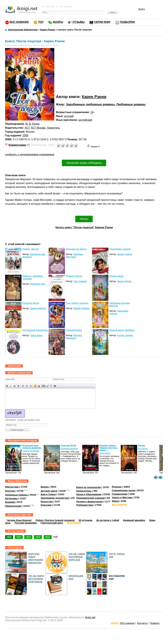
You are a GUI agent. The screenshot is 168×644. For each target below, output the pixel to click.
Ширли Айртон (38, 308)
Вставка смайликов (35, 386)
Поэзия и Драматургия (89, 502)
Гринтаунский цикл (52, 523)
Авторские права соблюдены (84, 163)
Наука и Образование (89, 494)
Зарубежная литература (55, 498)
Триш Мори (36, 335)
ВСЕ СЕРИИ (74, 523)
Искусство (47, 502)
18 (92, 112)
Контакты (142, 623)
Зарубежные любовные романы (90, 104)
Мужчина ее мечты (76, 249)
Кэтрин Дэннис (125, 335)
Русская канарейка (26, 523)
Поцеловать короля (120, 249)
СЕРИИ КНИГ (102, 22)
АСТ (27, 128)
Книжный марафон (134, 520)
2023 (38, 537)
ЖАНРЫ (58, 22)
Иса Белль (143, 449)
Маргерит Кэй (38, 284)
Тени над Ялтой (68, 446)
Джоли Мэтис (124, 281)
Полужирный (7, 386)
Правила (155, 623)
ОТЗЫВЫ (79, 22)
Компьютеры (84, 491)
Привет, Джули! (31, 249)
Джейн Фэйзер (81, 308)
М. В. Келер (32, 124)
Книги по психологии (89, 487)
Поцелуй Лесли (31, 303)
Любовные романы (131, 104)
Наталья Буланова (31, 451)
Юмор (115, 501)
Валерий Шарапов (69, 449)
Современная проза (123, 490)
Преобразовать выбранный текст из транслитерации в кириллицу (51, 386)
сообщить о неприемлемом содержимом (30, 154)
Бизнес (45, 487)
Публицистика (85, 505)
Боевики (10, 502)
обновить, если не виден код (22, 420)
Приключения (13, 506)
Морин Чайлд (125, 254)
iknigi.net (90, 617)
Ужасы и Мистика (122, 497)
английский (85, 120)
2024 (28, 537)
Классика (46, 505)
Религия (116, 487)
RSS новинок (127, 623)
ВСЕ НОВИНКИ (19, 22)
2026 (9, 537)
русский (69, 116)
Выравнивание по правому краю (31, 386)
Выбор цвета (39, 386)
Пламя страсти (74, 276)
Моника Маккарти (74, 337)
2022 (48, 537)
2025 (19, 537)
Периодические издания (91, 498)
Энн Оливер (80, 281)
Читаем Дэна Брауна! (19, 520)
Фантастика (12, 487)
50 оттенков (85, 520)
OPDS (114, 623)
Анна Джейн (105, 453)
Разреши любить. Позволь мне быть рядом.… (109, 448)
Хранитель (53, 128)
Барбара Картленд (74, 256)
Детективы (11, 498)
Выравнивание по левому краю (23, 386)
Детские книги (49, 491)
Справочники (120, 494)
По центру (27, 386)
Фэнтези (10, 491)
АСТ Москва (38, 128)
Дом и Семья (48, 494)
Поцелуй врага (74, 330)
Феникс (142, 446)
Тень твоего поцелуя (77, 303)
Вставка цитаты (47, 386)
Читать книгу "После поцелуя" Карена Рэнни (84, 227)
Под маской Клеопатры (35, 330)
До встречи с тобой (108, 520)
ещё (56, 536)
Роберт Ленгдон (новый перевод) (55, 520)
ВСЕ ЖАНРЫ (119, 505)
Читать (84, 219)
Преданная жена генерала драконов (32, 447)
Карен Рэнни (94, 97)
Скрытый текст (44, 386)
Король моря (116, 276)
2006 (25, 135)
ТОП (41, 22)
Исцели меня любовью (122, 330)
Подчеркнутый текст (15, 386)
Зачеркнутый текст (18, 386)
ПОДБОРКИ (127, 22)
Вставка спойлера (55, 386)
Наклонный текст (11, 386)
